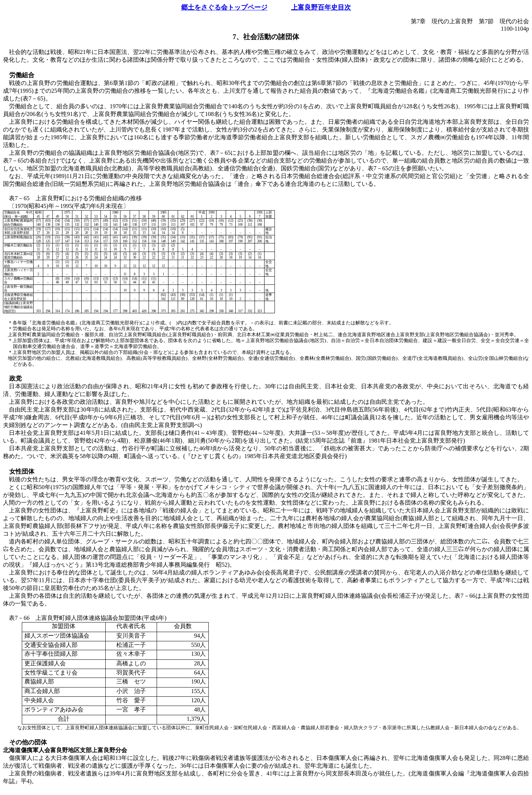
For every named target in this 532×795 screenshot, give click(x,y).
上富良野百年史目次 (321, 7)
